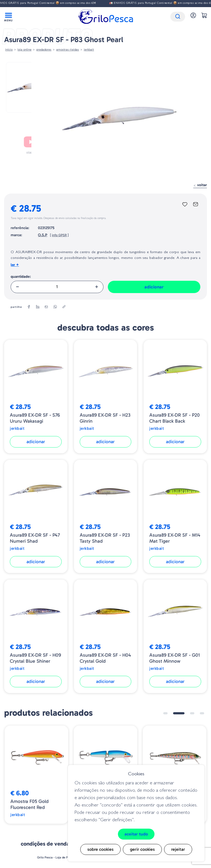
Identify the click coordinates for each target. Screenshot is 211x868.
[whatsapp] (55, 307)
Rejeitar (178, 849)
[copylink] (64, 307)
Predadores (44, 49)
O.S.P (43, 235)
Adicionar (154, 287)
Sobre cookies (100, 849)
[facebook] (29, 307)
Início (9, 49)
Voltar (200, 185)
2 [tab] (179, 713)
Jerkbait (89, 49)
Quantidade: (21, 277)
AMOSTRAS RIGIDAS (68, 49)
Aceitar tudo (136, 834)
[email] (46, 307)
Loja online (24, 49)
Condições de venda (45, 844)
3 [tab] (192, 713)
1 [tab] (165, 713)
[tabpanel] (36, 775)
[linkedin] (38, 307)
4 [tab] (202, 713)
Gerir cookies (142, 849)
